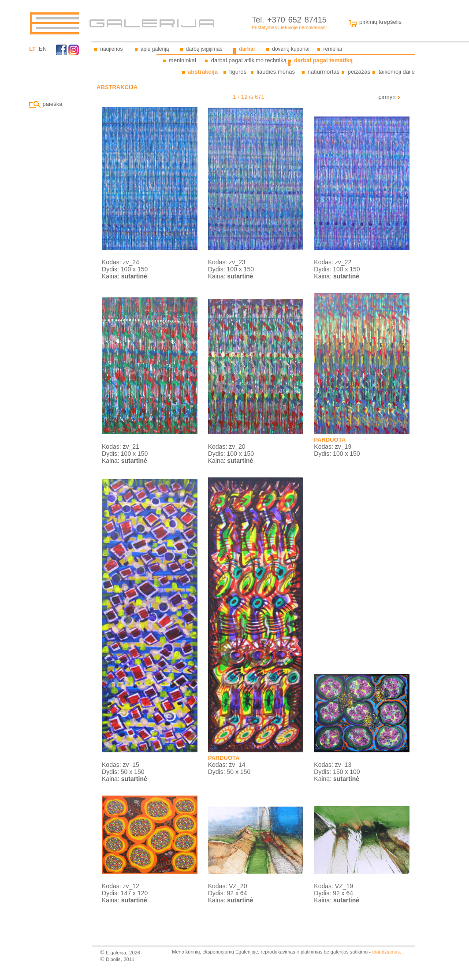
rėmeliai (333, 49)
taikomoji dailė (397, 72)
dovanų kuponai (291, 49)
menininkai (182, 60)
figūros (238, 72)
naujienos (111, 49)
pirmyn (389, 97)
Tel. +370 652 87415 (289, 20)
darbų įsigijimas (204, 49)
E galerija (116, 953)
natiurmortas (324, 72)
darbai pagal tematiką (323, 60)
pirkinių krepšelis (373, 22)
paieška (46, 104)
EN (43, 49)
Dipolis (113, 959)
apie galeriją (155, 49)
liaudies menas (276, 72)
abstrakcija (203, 72)
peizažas (359, 72)
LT (32, 49)
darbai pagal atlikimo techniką (249, 60)
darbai (247, 49)
